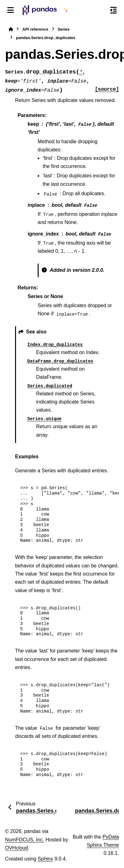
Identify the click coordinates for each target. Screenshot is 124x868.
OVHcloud (16, 848)
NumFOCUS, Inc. (24, 840)
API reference (35, 29)
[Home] (11, 29)
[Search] (100, 10)
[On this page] (113, 10)
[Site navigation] (11, 10)
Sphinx (45, 859)
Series (64, 29)
